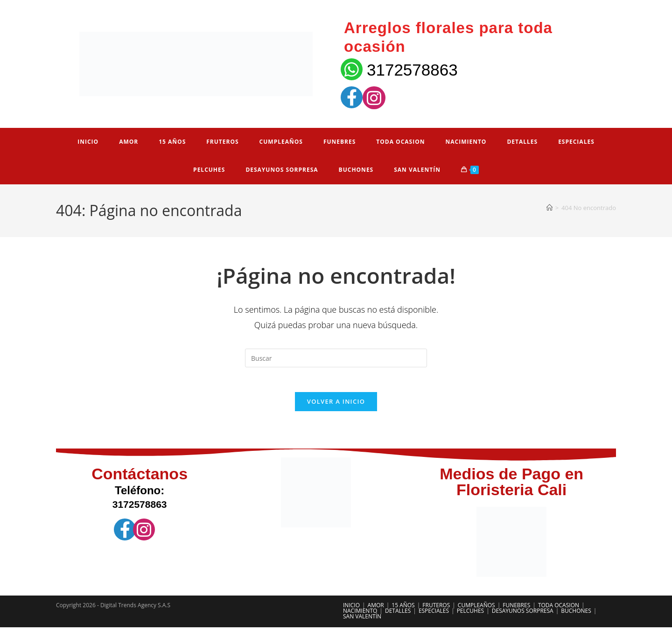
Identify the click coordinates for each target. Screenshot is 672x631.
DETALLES (398, 614)
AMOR (376, 609)
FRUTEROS (436, 609)
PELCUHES (471, 614)
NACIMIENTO (360, 614)
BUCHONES (576, 614)
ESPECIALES (434, 614)
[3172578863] (352, 69)
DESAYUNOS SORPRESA (523, 614)
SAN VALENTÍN (362, 620)
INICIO (351, 609)
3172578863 (412, 70)
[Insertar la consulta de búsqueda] (336, 358)
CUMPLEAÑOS (476, 609)
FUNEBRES (516, 609)
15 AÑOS (403, 609)
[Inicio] (549, 208)
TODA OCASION (559, 609)
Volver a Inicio (336, 405)
